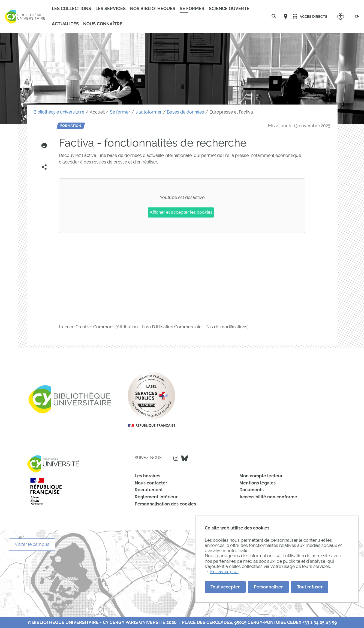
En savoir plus (224, 572)
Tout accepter (225, 587)
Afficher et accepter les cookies (181, 212)
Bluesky (185, 458)
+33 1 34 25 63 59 (320, 622)
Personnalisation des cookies (165, 504)
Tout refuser (310, 587)
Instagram (176, 458)
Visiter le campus (32, 544)
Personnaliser (268, 587)
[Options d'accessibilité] (343, 16)
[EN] (357, 16)
